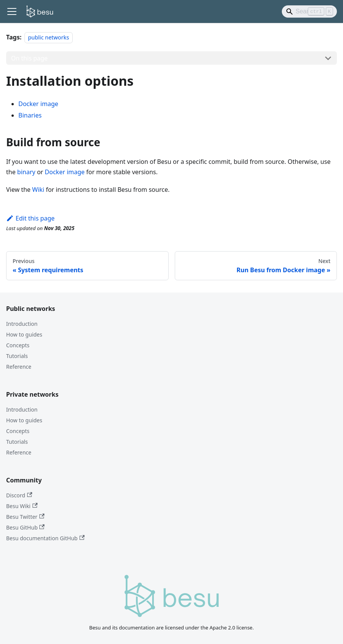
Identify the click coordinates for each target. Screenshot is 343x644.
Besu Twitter (25, 517)
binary (26, 172)
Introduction (22, 324)
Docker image (38, 104)
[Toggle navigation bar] (12, 11)
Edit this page (30, 218)
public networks (48, 37)
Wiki (38, 190)
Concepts (18, 345)
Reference (19, 367)
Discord (19, 495)
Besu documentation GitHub (45, 538)
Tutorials (17, 356)
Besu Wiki (22, 506)
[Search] (309, 11)
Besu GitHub (25, 527)
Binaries (30, 115)
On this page (29, 58)
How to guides (24, 334)
